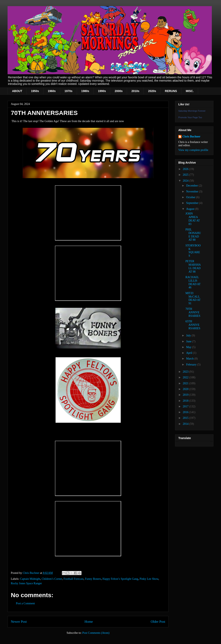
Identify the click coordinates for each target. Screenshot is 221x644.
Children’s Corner (52, 579)
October (191, 197)
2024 (186, 181)
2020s (152, 91)
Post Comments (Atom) (96, 633)
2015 (186, 418)
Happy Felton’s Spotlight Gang (120, 579)
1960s (52, 91)
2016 (186, 412)
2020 (186, 389)
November (193, 192)
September (193, 203)
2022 (186, 377)
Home (89, 622)
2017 (186, 406)
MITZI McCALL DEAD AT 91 (193, 298)
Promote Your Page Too (190, 117)
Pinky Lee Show (149, 579)
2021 (186, 383)
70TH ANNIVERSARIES (193, 312)
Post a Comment (25, 603)
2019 (186, 395)
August (191, 209)
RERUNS (171, 91)
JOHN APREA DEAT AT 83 (193, 219)
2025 (186, 175)
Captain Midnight (30, 579)
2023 (186, 372)
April (189, 353)
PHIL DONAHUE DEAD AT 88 (193, 235)
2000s (119, 91)
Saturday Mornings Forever (192, 111)
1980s (85, 91)
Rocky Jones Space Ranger (26, 583)
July (189, 335)
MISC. (190, 91)
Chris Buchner (191, 137)
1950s (35, 91)
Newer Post (19, 622)
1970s (69, 91)
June (189, 341)
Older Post (158, 622)
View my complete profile (193, 150)
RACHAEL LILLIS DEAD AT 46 (193, 282)
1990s (102, 91)
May (189, 347)
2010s (135, 91)
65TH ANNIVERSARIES (193, 325)
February (192, 365)
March (190, 359)
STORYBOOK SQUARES (193, 251)
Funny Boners (93, 579)
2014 (186, 424)
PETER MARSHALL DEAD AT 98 (193, 266)
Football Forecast (74, 579)
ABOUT (17, 91)
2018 (186, 401)
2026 (186, 169)
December (192, 186)
